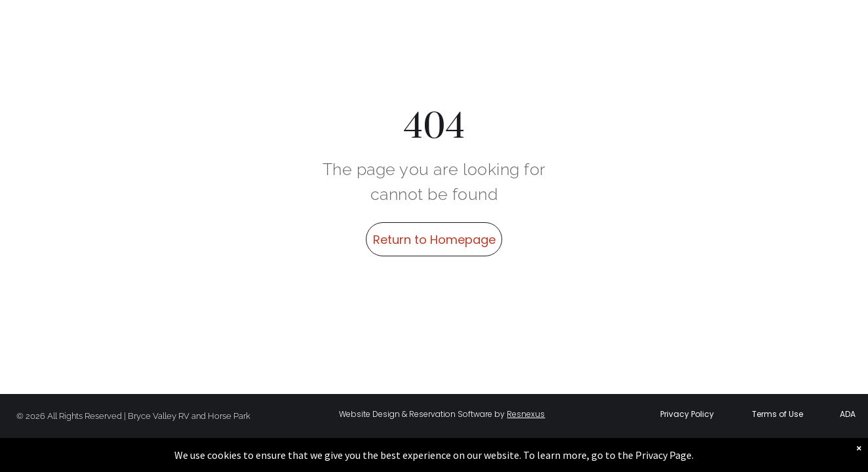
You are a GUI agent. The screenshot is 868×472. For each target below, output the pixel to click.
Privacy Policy (687, 414)
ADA (848, 414)
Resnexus (526, 414)
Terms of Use (778, 414)
